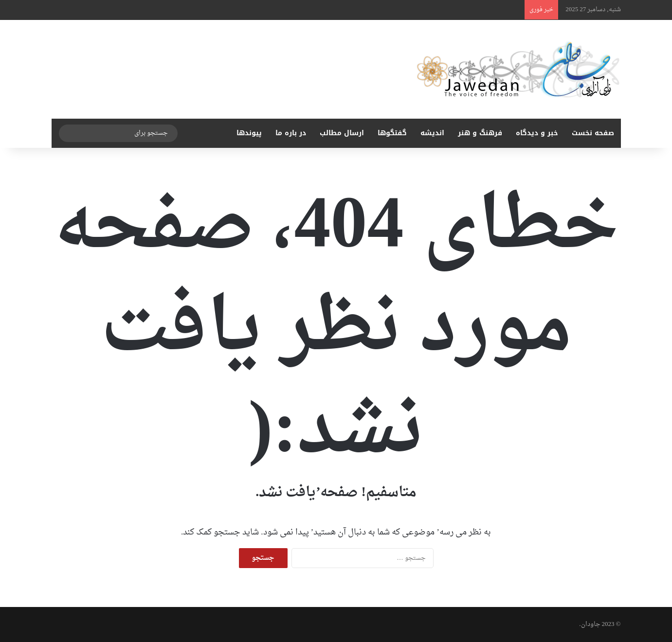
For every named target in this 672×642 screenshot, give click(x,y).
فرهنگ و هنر (480, 133)
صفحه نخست (593, 133)
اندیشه (432, 133)
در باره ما (291, 133)
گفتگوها (392, 133)
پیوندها (249, 133)
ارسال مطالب (342, 133)
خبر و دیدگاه (537, 133)
